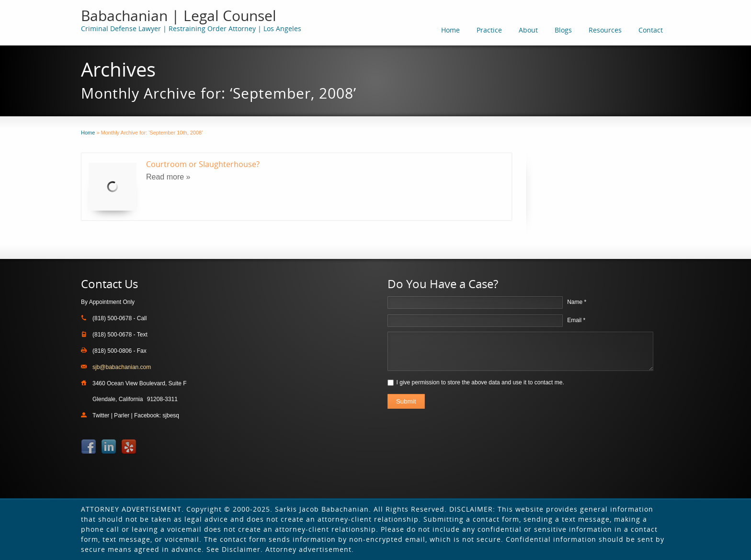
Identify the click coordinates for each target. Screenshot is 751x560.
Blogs (563, 30)
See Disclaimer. (235, 549)
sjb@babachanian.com (122, 367)
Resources (605, 30)
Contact (651, 30)
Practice (489, 30)
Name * (577, 302)
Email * (576, 320)
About (528, 30)
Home (450, 30)
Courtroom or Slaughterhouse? (203, 164)
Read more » (168, 177)
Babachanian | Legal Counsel (179, 16)
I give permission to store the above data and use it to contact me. (480, 382)
